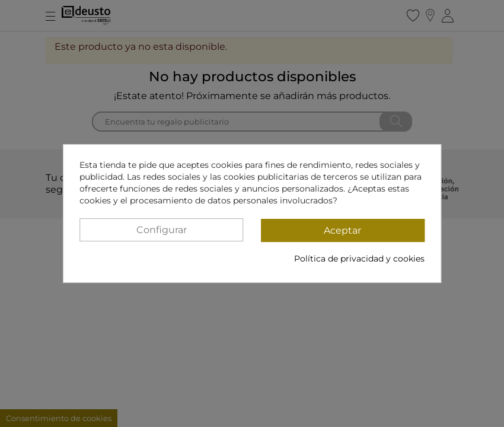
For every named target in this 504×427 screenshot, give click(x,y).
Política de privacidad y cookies (359, 259)
